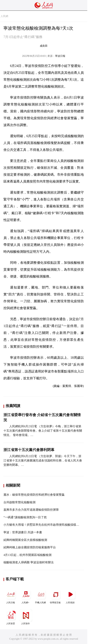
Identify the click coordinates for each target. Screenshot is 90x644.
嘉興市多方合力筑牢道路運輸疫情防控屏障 (31, 510)
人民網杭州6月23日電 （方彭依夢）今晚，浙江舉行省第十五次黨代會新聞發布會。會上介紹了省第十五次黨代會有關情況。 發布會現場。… (43, 431)
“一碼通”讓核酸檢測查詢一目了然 (25, 517)
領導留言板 (56, 596)
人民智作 (26, 617)
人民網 (4, 16)
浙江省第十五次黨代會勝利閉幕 (29, 450)
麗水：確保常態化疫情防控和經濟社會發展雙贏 (34, 495)
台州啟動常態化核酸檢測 (19, 502)
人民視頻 (71, 596)
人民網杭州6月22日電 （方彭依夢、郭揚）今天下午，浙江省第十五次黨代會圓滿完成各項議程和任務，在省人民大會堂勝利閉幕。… (43, 460)
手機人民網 (41, 596)
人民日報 (11, 596)
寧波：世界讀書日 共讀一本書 (23, 532)
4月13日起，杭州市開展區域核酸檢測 (27, 555)
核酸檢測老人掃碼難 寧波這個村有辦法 (29, 562)
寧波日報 (60, 56)
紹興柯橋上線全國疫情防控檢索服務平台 (30, 547)
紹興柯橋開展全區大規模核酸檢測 (25, 540)
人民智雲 (11, 617)
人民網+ (26, 596)
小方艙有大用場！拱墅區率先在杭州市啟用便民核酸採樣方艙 (43, 525)
